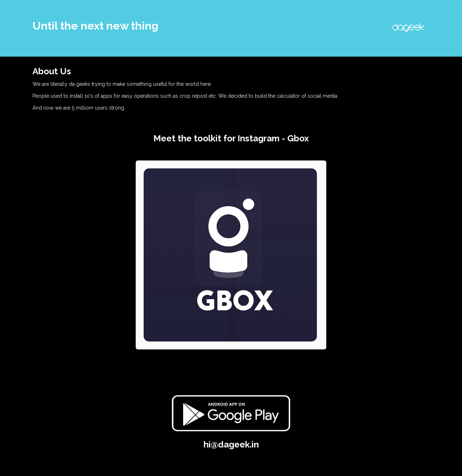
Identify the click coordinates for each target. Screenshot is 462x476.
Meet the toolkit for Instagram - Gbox (231, 138)
